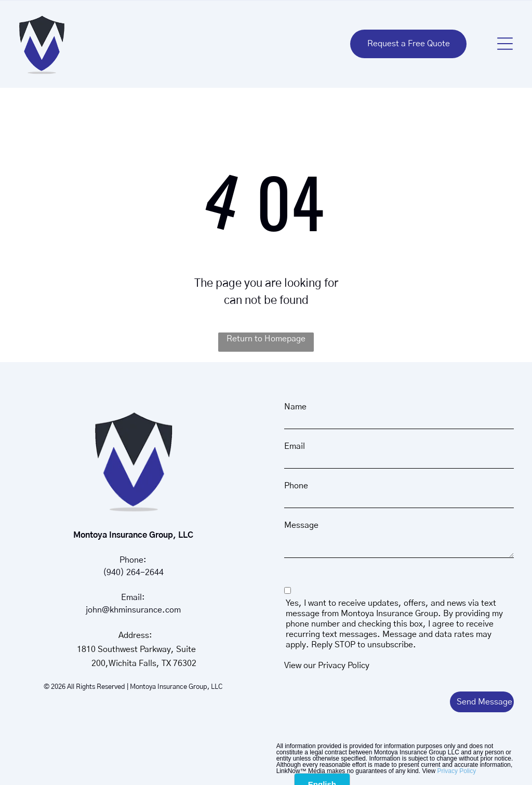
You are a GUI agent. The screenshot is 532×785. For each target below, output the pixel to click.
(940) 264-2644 (133, 573)
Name (295, 407)
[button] (505, 44)
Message (301, 525)
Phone (296, 486)
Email (295, 446)
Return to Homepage (266, 339)
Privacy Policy (344, 666)
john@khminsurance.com (133, 610)
